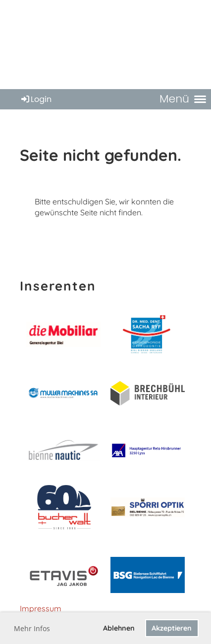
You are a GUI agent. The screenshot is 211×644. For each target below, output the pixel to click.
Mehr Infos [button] (32, 628)
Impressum (41, 608)
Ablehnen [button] (119, 628)
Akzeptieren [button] (172, 628)
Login (36, 99)
